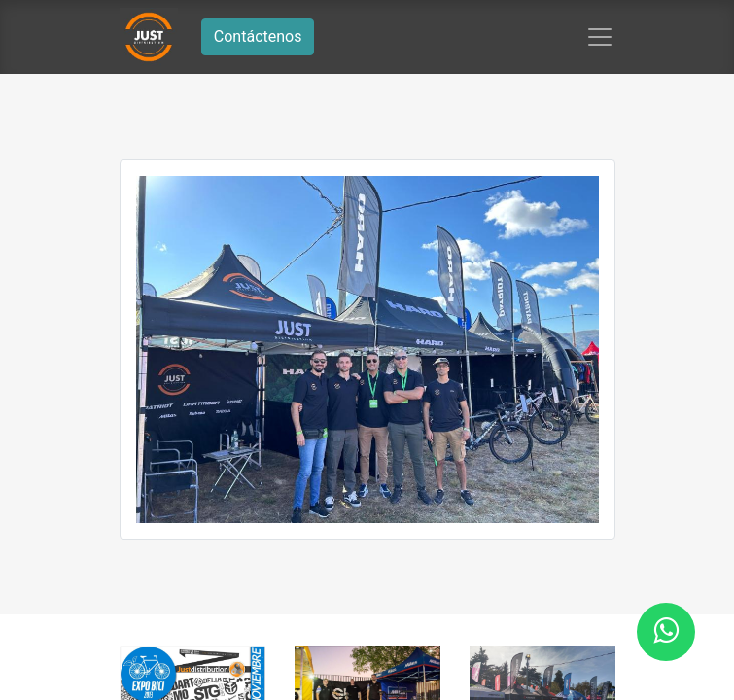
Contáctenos (258, 36)
